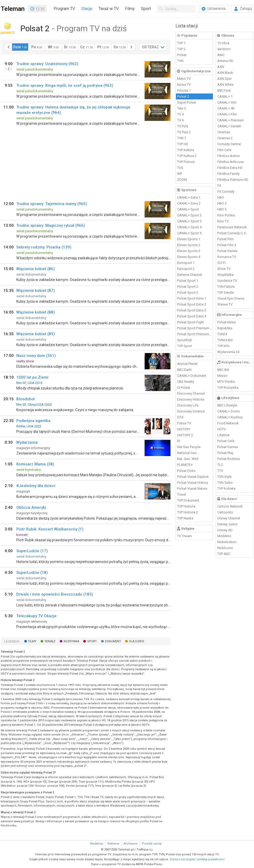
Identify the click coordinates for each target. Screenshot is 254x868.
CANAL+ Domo (229, 411)
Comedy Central (229, 144)
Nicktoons (225, 548)
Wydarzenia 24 (228, 352)
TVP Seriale (226, 292)
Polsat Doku (186, 471)
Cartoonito (225, 512)
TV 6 (180, 120)
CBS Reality (186, 382)
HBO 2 (222, 203)
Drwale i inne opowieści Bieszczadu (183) (55, 594)
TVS (180, 168)
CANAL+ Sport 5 (189, 233)
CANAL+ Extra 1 (189, 197)
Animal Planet (187, 364)
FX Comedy (226, 191)
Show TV (224, 269)
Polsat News (227, 322)
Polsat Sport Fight (190, 322)
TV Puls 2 (184, 132)
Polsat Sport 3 (188, 292)
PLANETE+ (185, 465)
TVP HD (183, 144)
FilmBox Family (228, 174)
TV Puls (183, 126)
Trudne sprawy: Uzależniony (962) (47, 64)
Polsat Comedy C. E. (232, 233)
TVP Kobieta (226, 488)
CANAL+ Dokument (192, 376)
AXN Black (225, 73)
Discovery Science (191, 411)
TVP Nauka (185, 518)
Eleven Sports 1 (189, 239)
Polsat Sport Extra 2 (192, 304)
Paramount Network (232, 227)
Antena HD (225, 61)
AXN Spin (224, 79)
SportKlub (185, 340)
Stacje (87, 9)
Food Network (228, 423)
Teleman (13, 9)
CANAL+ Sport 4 (189, 227)
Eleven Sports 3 (189, 251)
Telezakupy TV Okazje (36, 616)
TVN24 (222, 334)
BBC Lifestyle (227, 405)
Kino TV (223, 221)
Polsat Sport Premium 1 (195, 328)
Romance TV (227, 257)
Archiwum (131, 844)
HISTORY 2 (185, 435)
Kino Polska (226, 215)
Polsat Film (225, 239)
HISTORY (184, 429)
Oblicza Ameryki (31, 507)
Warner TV (225, 304)
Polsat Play (225, 453)
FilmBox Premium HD (233, 180)
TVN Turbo (225, 483)
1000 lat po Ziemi (32, 377)
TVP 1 (181, 43)
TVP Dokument (188, 500)
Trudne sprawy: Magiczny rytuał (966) (51, 225)
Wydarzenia (27, 442)
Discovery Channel (191, 393)
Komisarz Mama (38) (35, 464)
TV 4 (180, 114)
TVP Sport (185, 346)
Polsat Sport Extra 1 (192, 298)
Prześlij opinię (152, 844)
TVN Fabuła (226, 287)
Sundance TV (227, 281)
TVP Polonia (186, 162)
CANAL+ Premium (230, 120)
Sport (146, 9)
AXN (221, 67)
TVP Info (223, 346)
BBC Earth (184, 370)
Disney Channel (229, 518)
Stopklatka (225, 275)
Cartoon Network (230, 506)
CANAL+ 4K (226, 108)
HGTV (222, 429)
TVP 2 (181, 49)
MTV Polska (226, 382)
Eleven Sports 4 (189, 257)
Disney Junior (227, 524)
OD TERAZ (150, 47)
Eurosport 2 (186, 269)
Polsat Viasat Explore (193, 477)
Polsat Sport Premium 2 (195, 334)
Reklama (113, 844)
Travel (182, 494)
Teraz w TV (109, 9)
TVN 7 (182, 138)
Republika (225, 328)
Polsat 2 (183, 96)
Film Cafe (224, 150)
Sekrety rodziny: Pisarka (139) (44, 247)
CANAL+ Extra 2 (189, 203)
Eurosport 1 (186, 263)
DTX (180, 417)
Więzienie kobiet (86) (36, 269)
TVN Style (224, 477)
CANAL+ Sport (188, 209)
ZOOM (182, 180)
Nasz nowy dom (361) (36, 356)
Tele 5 (181, 108)
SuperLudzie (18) (32, 573)
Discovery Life (188, 405)
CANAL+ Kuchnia (230, 417)
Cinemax (224, 132)
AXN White (225, 85)
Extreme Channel (189, 275)
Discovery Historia (191, 399)
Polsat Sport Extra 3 (192, 310)
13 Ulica (223, 43)
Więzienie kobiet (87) (36, 291)
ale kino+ (224, 49)
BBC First (224, 91)
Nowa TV (184, 85)
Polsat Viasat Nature (192, 488)
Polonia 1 (184, 91)
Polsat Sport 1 (188, 281)
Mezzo (222, 376)
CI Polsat (184, 388)
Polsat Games (228, 447)
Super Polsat (187, 102)
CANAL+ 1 (225, 96)
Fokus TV (184, 423)
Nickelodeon (227, 542)
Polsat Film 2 (227, 245)
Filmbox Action (229, 156)
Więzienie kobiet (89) (36, 334)
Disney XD (225, 530)
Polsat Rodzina (229, 459)
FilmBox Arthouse (230, 162)
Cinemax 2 (225, 138)
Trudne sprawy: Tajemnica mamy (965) (52, 204)
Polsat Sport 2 (188, 287)
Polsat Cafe (226, 441)
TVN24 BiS (225, 340)
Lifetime (223, 435)
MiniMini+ (224, 536)
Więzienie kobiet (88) (36, 312)
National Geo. (187, 453)
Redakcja (97, 844)
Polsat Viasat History (193, 483)
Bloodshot (26, 399)
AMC (221, 55)
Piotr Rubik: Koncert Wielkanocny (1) (50, 529)
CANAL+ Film (227, 114)
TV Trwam (185, 536)
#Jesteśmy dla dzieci (36, 486)
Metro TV (184, 79)
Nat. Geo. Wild (188, 459)
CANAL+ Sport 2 (189, 215)
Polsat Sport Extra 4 (192, 316)
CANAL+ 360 (227, 102)
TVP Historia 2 (188, 512)
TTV (220, 471)
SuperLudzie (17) (32, 551)
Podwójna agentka (33, 421)
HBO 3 (222, 209)
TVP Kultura (186, 150)
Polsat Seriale (227, 251)
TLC (220, 465)
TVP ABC (224, 554)
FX (219, 186)
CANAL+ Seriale (229, 126)
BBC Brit (223, 370)
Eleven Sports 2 (189, 245)
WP (180, 174)
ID (179, 441)
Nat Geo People (189, 447)
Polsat (182, 55)
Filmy (130, 9)
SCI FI (221, 263)
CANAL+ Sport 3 (189, 221)
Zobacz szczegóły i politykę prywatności (197, 859)
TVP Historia (186, 506)
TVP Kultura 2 (187, 156)
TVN (180, 61)
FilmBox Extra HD (230, 168)
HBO (221, 197)
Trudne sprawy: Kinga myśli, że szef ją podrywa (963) (65, 85)
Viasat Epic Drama (231, 298)
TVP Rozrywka (228, 388)
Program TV (64, 9)
